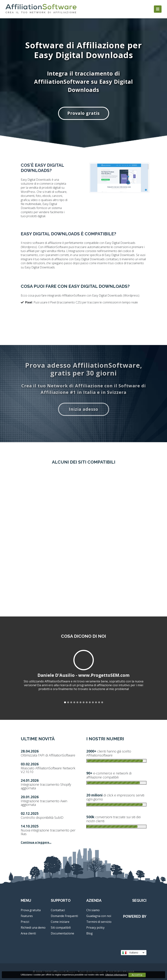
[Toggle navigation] (158, 9)
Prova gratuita (31, 910)
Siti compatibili (61, 928)
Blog (90, 933)
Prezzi (25, 922)
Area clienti (28, 933)
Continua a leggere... (36, 842)
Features (27, 916)
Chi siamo (93, 910)
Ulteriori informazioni (116, 975)
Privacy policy (95, 928)
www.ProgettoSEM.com (104, 675)
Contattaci (58, 910)
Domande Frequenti (64, 916)
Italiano (133, 952)
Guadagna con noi (99, 916)
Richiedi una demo (33, 928)
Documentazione (62, 933)
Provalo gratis (83, 113)
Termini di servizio (99, 922)
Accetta (137, 975)
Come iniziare (60, 922)
